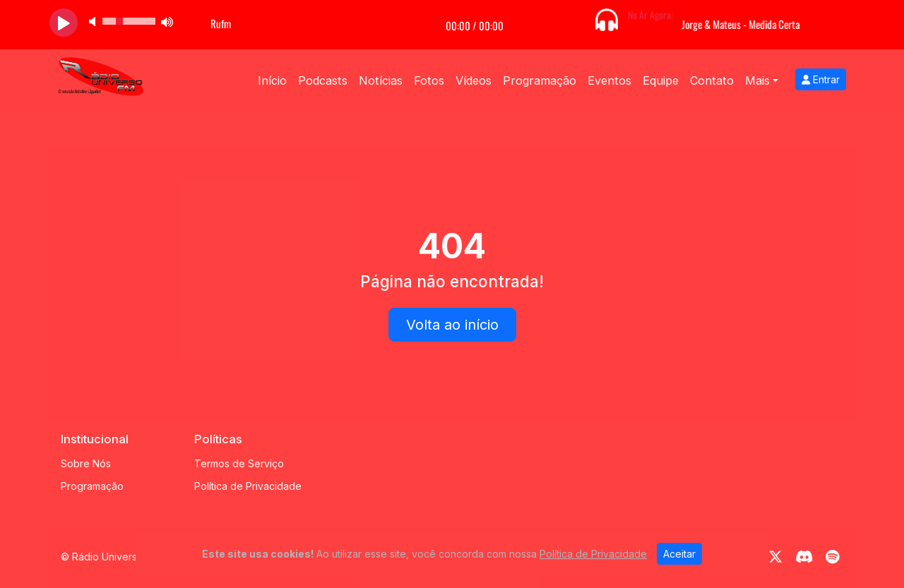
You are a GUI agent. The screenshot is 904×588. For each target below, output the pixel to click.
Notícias (381, 80)
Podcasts (323, 80)
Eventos (609, 80)
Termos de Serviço (239, 463)
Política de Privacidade (248, 486)
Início (272, 80)
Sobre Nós (86, 463)
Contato (712, 80)
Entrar (821, 79)
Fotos (429, 80)
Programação (540, 80)
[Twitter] (775, 557)
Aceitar (679, 554)
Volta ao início (452, 325)
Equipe (661, 80)
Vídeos (474, 80)
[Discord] (804, 557)
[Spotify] (832, 557)
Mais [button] (757, 80)
